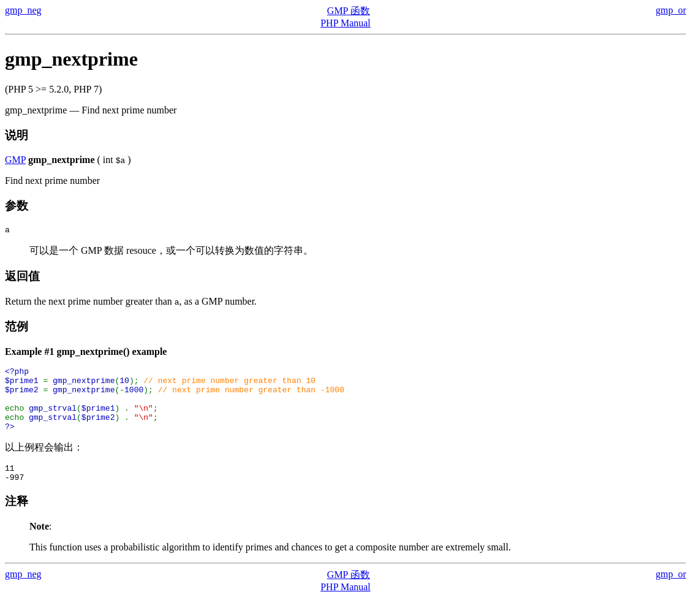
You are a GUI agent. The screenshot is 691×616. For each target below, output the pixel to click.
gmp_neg (23, 10)
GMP (15, 160)
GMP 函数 (349, 11)
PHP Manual (345, 23)
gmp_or (671, 10)
